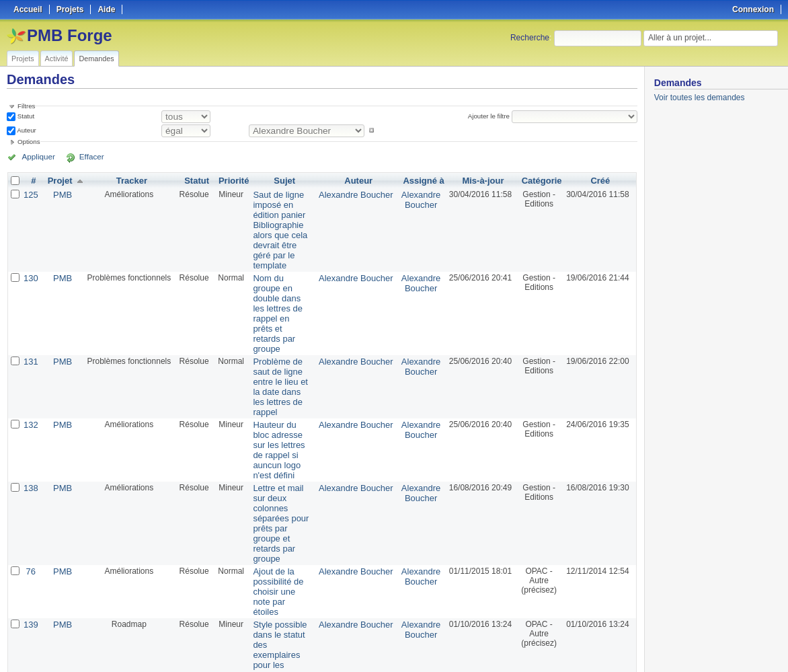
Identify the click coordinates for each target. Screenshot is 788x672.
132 (30, 362)
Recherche (530, 38)
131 (30, 312)
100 (252, 626)
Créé (601, 180)
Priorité (230, 180)
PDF (630, 646)
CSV (609, 646)
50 (238, 626)
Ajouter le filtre (491, 116)
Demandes (96, 59)
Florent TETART (422, 556)
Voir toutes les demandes (700, 98)
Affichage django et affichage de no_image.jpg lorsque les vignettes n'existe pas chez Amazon (283, 575)
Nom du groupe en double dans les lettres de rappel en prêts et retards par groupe (281, 281)
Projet (58, 180)
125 (30, 194)
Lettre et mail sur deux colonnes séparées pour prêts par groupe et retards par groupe (282, 431)
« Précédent (34, 626)
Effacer (81, 157)
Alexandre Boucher (360, 194)
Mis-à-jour (482, 180)
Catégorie (542, 180)
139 (30, 502)
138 (30, 412)
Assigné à (424, 180)
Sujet (285, 180)
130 (30, 262)
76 (30, 461)
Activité (57, 59)
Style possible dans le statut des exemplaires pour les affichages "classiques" (280, 521)
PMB (61, 194)
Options (29, 142)
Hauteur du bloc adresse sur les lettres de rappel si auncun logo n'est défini (281, 381)
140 (30, 552)
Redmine (360, 665)
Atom (587, 646)
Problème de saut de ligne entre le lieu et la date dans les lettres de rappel (282, 331)
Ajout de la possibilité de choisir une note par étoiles (277, 476)
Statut (25, 116)
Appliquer (36, 157)
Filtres (26, 106)
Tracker (129, 180)
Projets (23, 59)
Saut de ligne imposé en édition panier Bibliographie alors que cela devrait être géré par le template (281, 222)
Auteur (26, 130)
